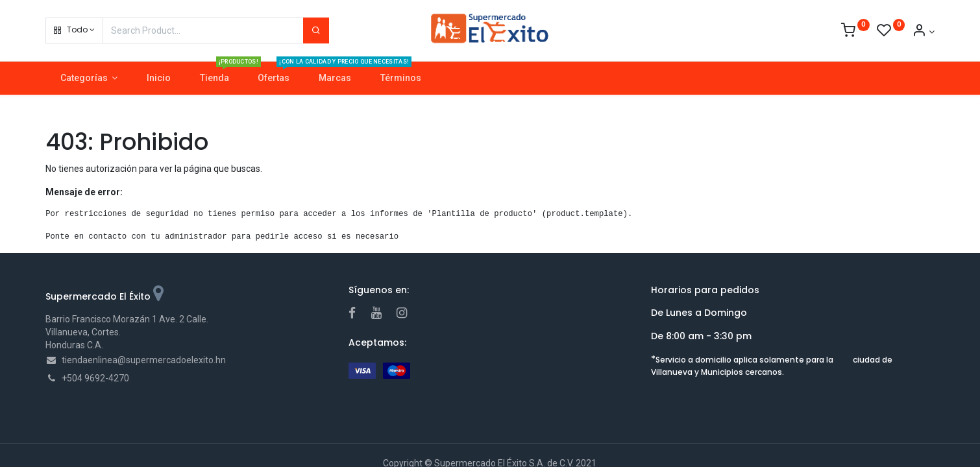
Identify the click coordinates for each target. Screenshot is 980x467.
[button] (74, 30)
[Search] (316, 30)
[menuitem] (159, 78)
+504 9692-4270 (95, 378)
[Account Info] (923, 32)
